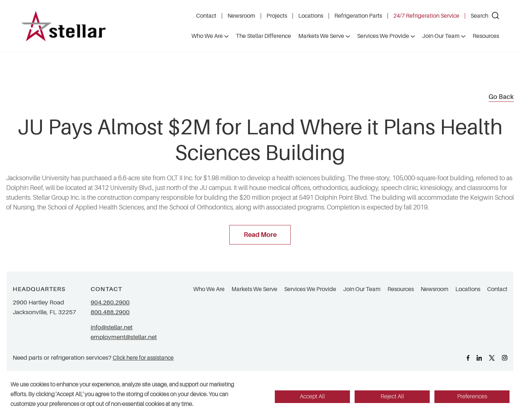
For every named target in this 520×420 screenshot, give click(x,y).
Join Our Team (362, 289)
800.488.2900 (110, 312)
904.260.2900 (110, 302)
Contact (206, 16)
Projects (277, 16)
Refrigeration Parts (358, 16)
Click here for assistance (143, 358)
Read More (260, 235)
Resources (401, 289)
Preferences (472, 397)
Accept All (312, 397)
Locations (311, 16)
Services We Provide (310, 289)
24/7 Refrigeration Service (426, 16)
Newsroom (241, 16)
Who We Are (209, 289)
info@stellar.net (112, 327)
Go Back (501, 97)
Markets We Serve (254, 289)
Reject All (392, 397)
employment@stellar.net (124, 337)
